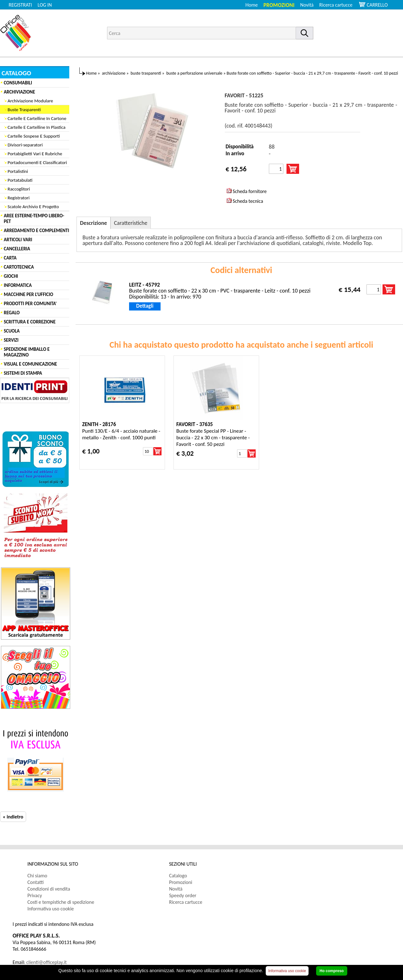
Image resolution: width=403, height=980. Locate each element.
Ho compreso (332, 971)
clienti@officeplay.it (47, 962)
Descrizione (94, 223)
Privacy (35, 895)
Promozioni (279, 5)
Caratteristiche (131, 223)
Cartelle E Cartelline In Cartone (37, 118)
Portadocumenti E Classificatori (37, 162)
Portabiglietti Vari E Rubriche (35, 154)
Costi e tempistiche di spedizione (61, 902)
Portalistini (18, 171)
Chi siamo (37, 876)
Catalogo (178, 876)
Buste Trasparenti (24, 110)
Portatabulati (20, 180)
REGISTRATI (20, 5)
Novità (307, 5)
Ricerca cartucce (336, 5)
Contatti (36, 882)
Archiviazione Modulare (30, 101)
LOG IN (45, 5)
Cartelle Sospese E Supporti (34, 136)
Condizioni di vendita (49, 889)
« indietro (13, 817)
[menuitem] (339, 5)
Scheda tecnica (245, 201)
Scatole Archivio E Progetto (33, 207)
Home (252, 5)
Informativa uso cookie (51, 909)
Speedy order (183, 895)
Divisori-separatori (25, 145)
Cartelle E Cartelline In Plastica (37, 127)
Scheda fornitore (247, 191)
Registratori (19, 198)
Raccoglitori (19, 189)
